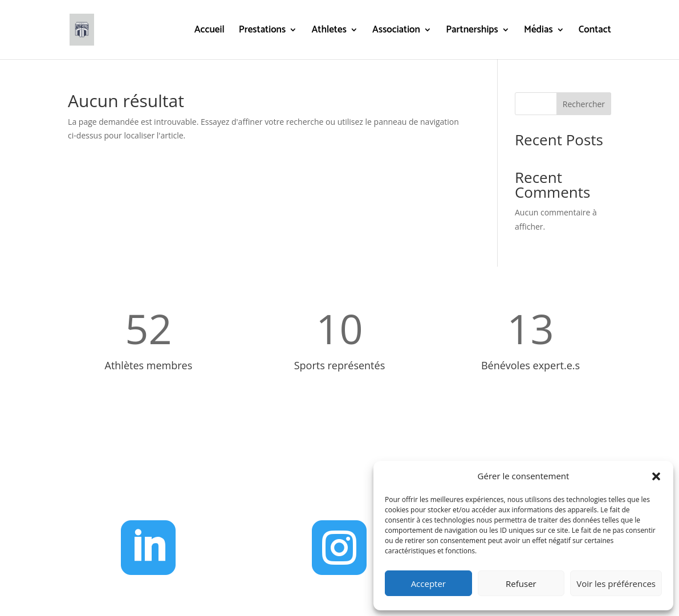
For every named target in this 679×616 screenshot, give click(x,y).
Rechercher (584, 104)
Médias (538, 32)
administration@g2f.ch (353, 486)
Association (396, 32)
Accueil (210, 32)
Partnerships (472, 32)
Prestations (262, 32)
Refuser (521, 584)
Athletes (329, 32)
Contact (595, 32)
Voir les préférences (616, 584)
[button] (656, 476)
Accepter (428, 584)
